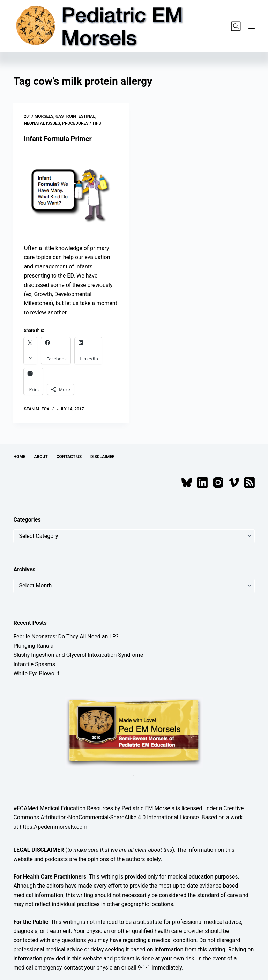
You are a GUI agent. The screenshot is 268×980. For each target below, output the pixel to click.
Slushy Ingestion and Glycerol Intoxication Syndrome (78, 655)
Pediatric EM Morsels (148, 808)
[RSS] (250, 482)
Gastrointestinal (75, 116)
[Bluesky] (187, 482)
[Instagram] (218, 482)
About (41, 457)
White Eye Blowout (36, 673)
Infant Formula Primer (58, 139)
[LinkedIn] (202, 482)
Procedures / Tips (82, 123)
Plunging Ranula (33, 645)
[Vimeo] (234, 482)
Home (19, 457)
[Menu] (252, 26)
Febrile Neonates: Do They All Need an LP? (66, 636)
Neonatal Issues (42, 123)
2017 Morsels (39, 116)
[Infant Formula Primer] (71, 193)
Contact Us (69, 457)
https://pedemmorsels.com (53, 826)
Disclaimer (103, 457)
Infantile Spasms (34, 664)
